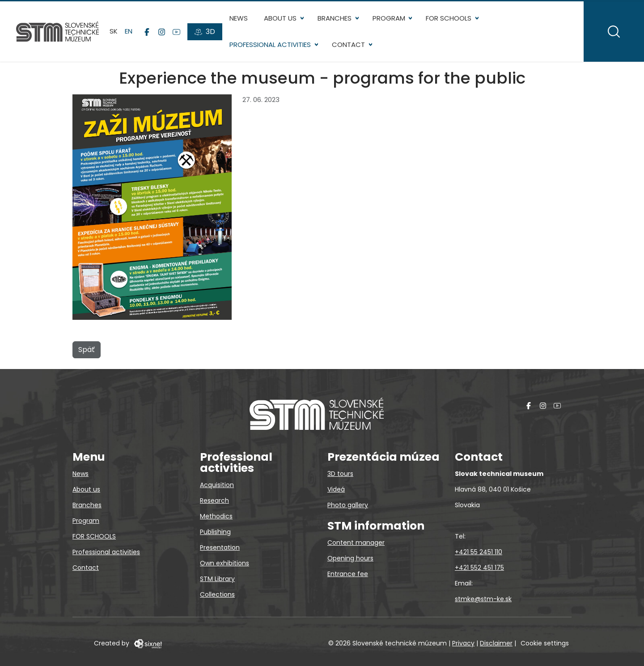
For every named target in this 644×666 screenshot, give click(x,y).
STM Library (217, 579)
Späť (87, 350)
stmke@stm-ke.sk (483, 599)
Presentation (220, 547)
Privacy (463, 643)
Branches (335, 18)
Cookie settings (545, 643)
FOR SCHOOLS (449, 18)
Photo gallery (348, 505)
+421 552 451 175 (479, 568)
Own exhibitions (225, 563)
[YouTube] (176, 32)
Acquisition (217, 485)
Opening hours (350, 558)
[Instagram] (162, 32)
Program (389, 18)
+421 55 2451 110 (479, 552)
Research (214, 501)
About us (280, 18)
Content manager (356, 543)
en (129, 31)
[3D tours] (205, 32)
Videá (336, 489)
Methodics (216, 516)
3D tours (340, 474)
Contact (348, 45)
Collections (217, 594)
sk (114, 31)
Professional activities (270, 45)
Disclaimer (496, 643)
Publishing (215, 532)
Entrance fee (348, 574)
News (239, 18)
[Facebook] (147, 32)
